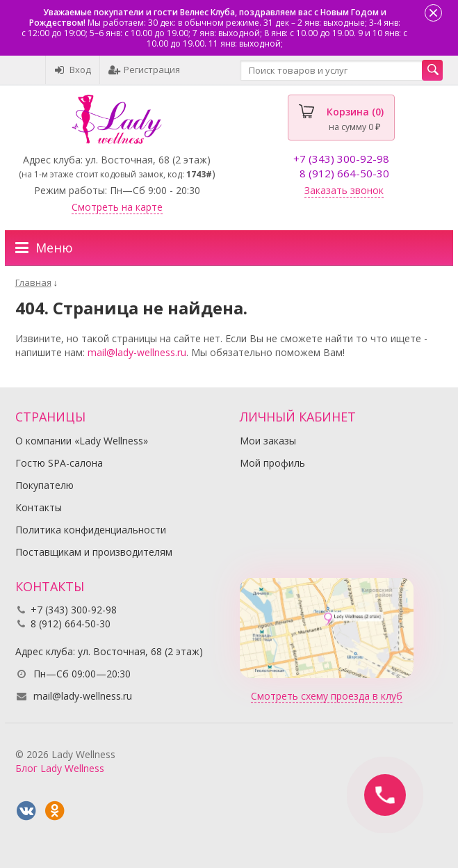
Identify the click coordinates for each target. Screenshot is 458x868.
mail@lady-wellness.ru (137, 352)
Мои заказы (268, 441)
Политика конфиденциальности (91, 530)
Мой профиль (272, 463)
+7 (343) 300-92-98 (341, 159)
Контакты (39, 507)
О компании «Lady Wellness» (82, 441)
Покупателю (44, 485)
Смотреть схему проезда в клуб (327, 696)
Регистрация (144, 70)
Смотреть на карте (117, 207)
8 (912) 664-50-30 (344, 173)
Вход (73, 70)
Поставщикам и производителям (94, 552)
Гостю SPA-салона (59, 463)
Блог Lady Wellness (60, 768)
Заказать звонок (344, 190)
